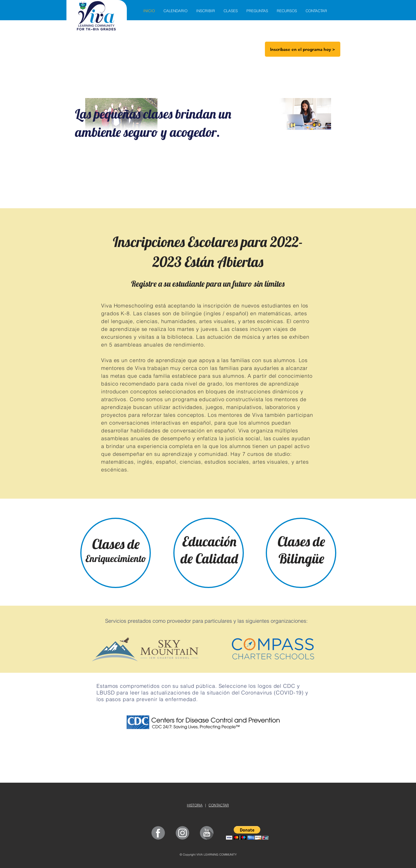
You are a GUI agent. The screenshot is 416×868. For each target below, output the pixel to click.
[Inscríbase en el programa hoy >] (303, 49)
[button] (247, 833)
